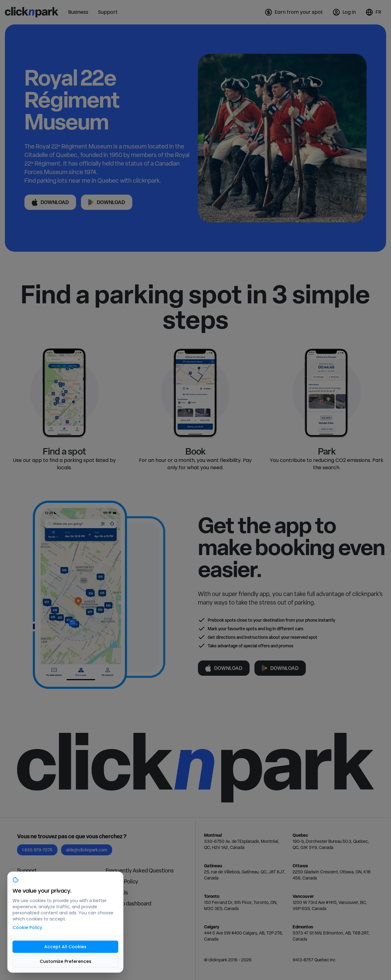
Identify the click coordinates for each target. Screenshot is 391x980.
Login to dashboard (128, 903)
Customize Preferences (66, 961)
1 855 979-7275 (37, 850)
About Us (117, 892)
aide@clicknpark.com (87, 850)
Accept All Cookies (65, 947)
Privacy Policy (122, 881)
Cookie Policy (27, 927)
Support (27, 870)
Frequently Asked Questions (140, 870)
